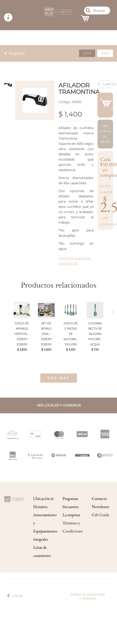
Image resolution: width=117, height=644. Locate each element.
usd (105, 53)
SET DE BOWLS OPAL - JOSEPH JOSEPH (46, 334)
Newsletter (100, 507)
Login (17, 596)
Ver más (59, 378)
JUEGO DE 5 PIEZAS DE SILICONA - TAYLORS (71, 334)
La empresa (71, 515)
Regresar (17, 53)
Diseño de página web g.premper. (88, 597)
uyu (87, 53)
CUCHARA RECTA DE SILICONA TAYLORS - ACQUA (95, 334)
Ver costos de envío (105, 134)
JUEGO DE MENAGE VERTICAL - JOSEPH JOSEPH (22, 334)
